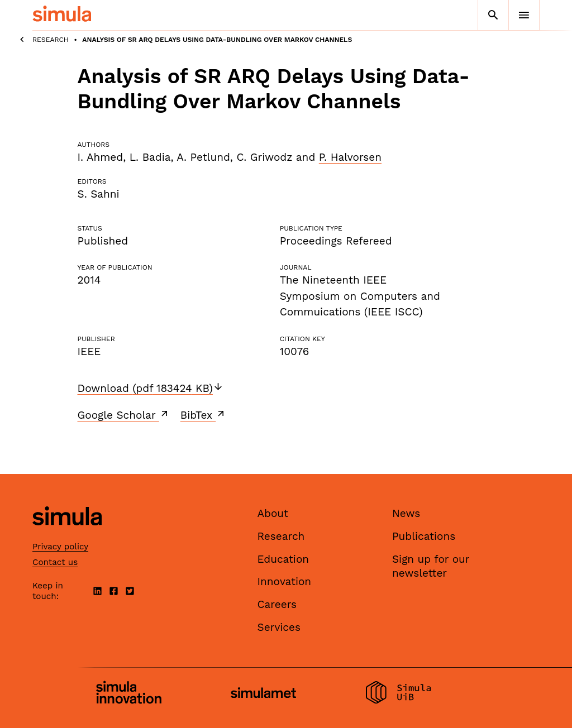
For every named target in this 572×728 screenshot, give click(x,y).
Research (51, 40)
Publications (424, 536)
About (273, 513)
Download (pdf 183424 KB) (151, 388)
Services (279, 627)
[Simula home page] (67, 535)
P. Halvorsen (350, 157)
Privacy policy (60, 547)
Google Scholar (124, 415)
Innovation (285, 581)
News (406, 513)
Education (283, 559)
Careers (277, 604)
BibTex (204, 415)
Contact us (55, 562)
